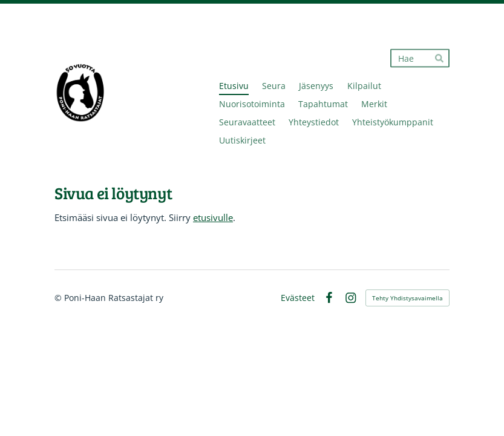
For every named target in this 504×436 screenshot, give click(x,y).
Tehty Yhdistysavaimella (407, 298)
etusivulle (213, 217)
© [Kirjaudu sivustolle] (59, 298)
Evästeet (298, 298)
